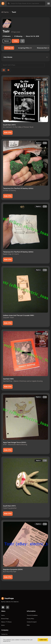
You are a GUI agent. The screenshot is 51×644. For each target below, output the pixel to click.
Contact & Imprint (32, 622)
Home (3, 615)
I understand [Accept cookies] (43, 640)
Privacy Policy (30, 619)
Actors (3, 625)
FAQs (28, 625)
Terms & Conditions (32, 615)
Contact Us (4, 634)
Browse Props (5, 619)
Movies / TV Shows (6, 622)
